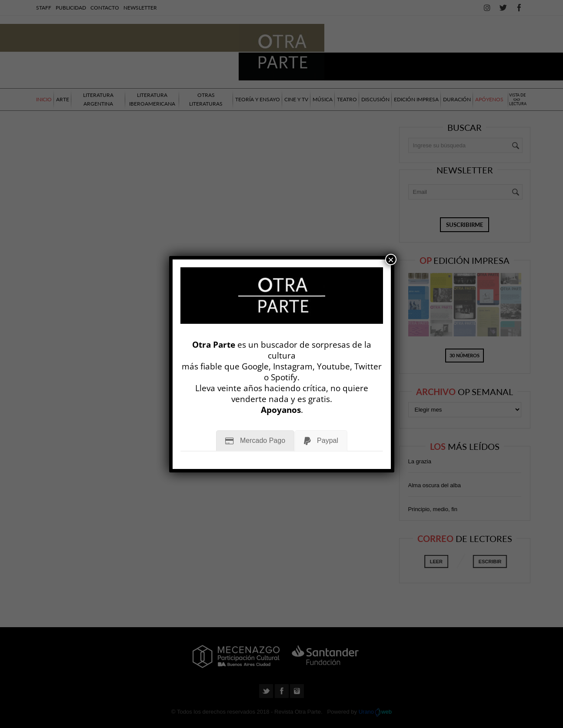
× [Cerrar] (391, 259)
